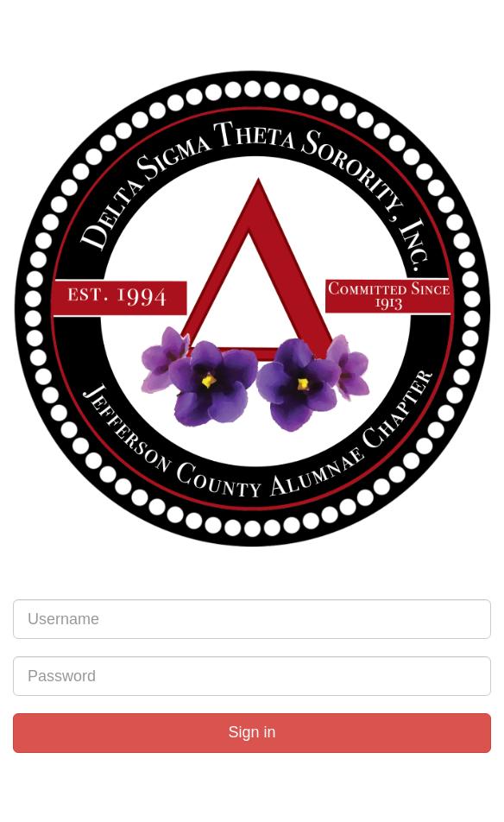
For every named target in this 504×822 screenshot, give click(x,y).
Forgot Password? (250, 762)
